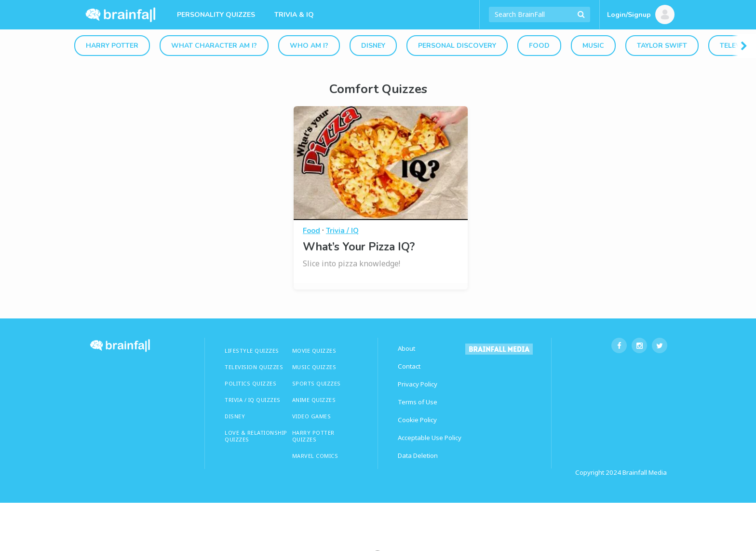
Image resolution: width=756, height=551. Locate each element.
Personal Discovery (457, 46)
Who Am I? (309, 46)
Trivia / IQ (342, 231)
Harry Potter (112, 46)
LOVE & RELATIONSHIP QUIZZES (256, 436)
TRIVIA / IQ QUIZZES (253, 400)
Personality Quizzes (216, 15)
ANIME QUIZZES (314, 400)
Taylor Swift (662, 46)
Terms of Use (418, 402)
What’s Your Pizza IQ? (359, 247)
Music (593, 46)
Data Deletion (418, 455)
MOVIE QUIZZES (314, 351)
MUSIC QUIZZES (314, 367)
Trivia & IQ (294, 15)
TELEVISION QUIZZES (254, 367)
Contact (409, 366)
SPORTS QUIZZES (317, 383)
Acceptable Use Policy (430, 438)
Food (539, 46)
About (406, 348)
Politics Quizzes (250, 383)
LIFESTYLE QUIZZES (252, 351)
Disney (373, 46)
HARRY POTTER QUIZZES (313, 436)
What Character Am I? (214, 46)
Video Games (312, 416)
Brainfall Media (645, 472)
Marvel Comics (315, 456)
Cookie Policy (417, 420)
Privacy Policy (418, 384)
